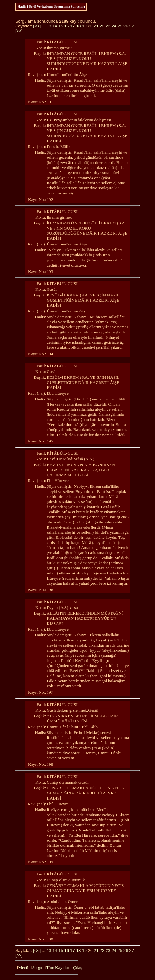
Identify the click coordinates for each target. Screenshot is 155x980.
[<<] (37, 26)
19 (84, 26)
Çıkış (77, 967)
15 (61, 26)
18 (78, 26)
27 (132, 26)
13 (49, 26)
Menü (23, 967)
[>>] (19, 31)
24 (114, 26)
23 (108, 26)
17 (73, 26)
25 (120, 26)
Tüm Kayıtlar (58, 967)
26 (126, 26)
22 (102, 26)
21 (96, 26)
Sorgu (37, 967)
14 (55, 26)
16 (66, 26)
